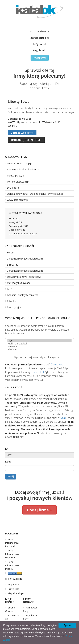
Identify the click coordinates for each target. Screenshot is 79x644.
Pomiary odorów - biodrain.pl (23, 169)
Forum (11, 252)
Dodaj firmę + (39, 510)
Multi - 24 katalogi (39, 344)
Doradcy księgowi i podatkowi (24, 277)
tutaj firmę (26, 140)
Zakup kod (57, 364)
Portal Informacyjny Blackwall (12, 543)
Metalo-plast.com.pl (18, 182)
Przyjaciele (14, 589)
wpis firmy (22, 133)
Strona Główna (40, 31)
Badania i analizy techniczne (23, 295)
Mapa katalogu (16, 593)
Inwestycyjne (14, 307)
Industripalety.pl (16, 176)
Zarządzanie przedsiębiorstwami (25, 259)
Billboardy (13, 265)
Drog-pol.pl (13, 188)
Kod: (8, 462)
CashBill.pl (38, 372)
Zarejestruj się (40, 38)
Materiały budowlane (19, 283)
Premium (39, 347)
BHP (9, 289)
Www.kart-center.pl (18, 200)
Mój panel (39, 44)
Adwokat (12, 301)
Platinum (39, 350)
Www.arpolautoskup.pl (20, 163)
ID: (7, 449)
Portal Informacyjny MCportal (12, 554)
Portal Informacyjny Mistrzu (12, 565)
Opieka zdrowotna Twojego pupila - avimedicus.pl (35, 194)
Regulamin (39, 50)
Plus (39, 341)
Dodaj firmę (40, 58)
